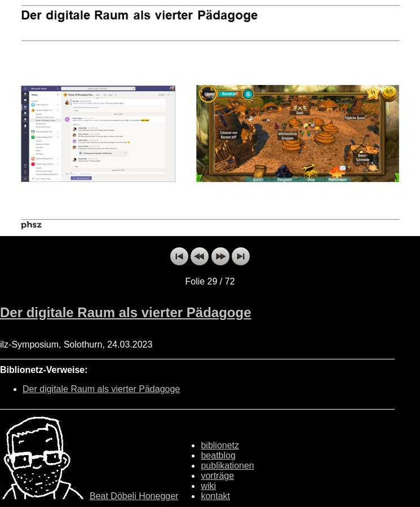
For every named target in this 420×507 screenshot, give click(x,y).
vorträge (217, 476)
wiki (208, 486)
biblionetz (220, 445)
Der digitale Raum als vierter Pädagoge (126, 312)
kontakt (215, 496)
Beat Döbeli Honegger (134, 496)
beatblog (218, 455)
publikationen (227, 466)
